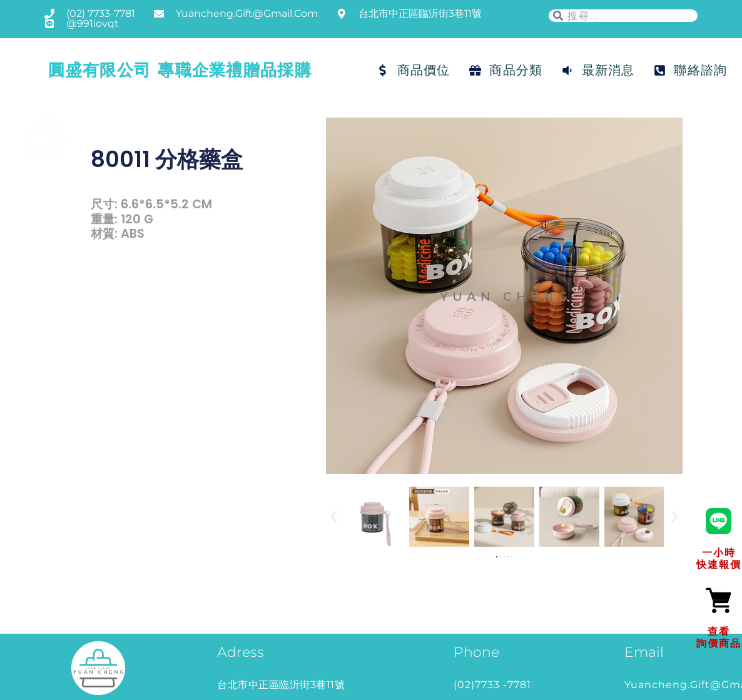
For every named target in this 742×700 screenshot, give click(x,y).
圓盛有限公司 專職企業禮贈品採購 (180, 70)
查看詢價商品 (719, 637)
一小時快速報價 (719, 558)
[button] (334, 517)
